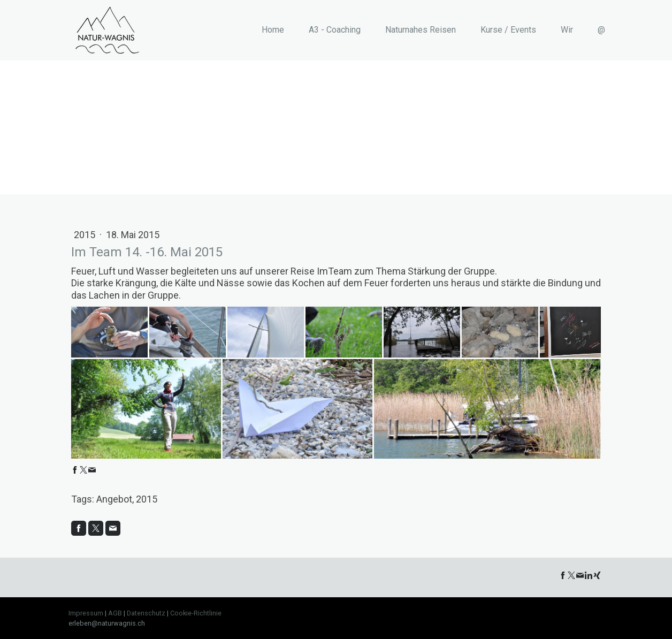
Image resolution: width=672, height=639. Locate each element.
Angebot (114, 499)
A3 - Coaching (335, 30)
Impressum (86, 613)
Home (273, 30)
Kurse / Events (508, 30)
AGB (115, 613)
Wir (567, 30)
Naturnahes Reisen (421, 30)
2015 (86, 235)
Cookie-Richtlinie (196, 613)
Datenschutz (146, 613)
